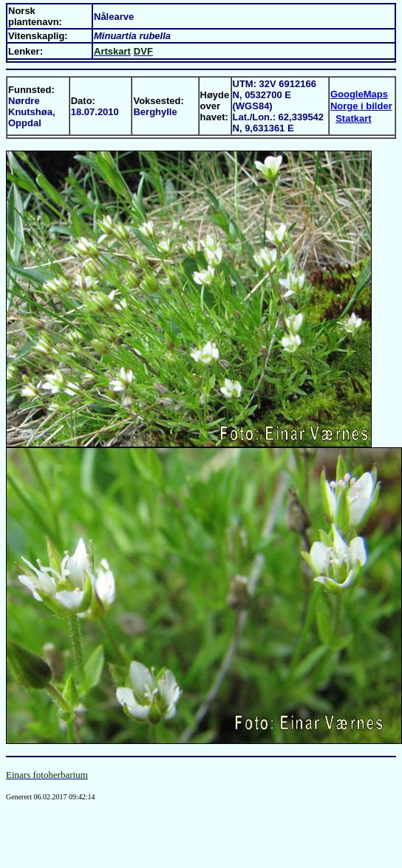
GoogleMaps (359, 94)
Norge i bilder (361, 106)
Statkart (353, 118)
